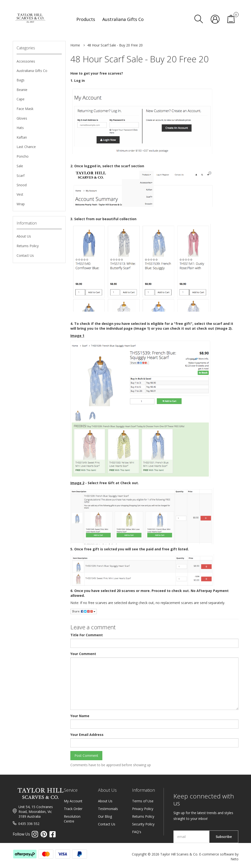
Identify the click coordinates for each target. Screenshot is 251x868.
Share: (84, 611)
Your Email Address (87, 735)
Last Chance (26, 147)
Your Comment (83, 654)
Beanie (22, 90)
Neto (235, 859)
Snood (22, 185)
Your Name (80, 716)
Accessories (26, 61)
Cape (21, 99)
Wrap (21, 204)
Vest (20, 194)
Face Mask (25, 109)
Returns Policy (28, 246)
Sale (20, 166)
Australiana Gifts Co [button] (123, 19)
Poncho (23, 156)
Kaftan (22, 137)
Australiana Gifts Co (32, 71)
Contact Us (25, 255)
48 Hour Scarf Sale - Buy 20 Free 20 (115, 45)
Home (75, 45)
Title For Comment (87, 635)
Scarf (21, 176)
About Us (24, 236)
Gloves (22, 118)
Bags (21, 80)
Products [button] (86, 19)
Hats (20, 128)
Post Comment (86, 755)
